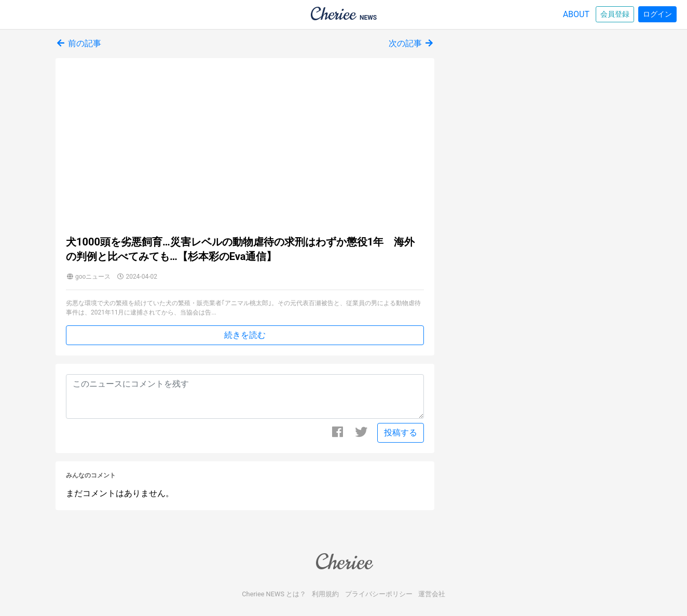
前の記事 (78, 43)
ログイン (657, 14)
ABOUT (576, 14)
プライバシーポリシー (379, 594)
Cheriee (343, 562)
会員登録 (615, 14)
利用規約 (325, 594)
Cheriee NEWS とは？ (274, 594)
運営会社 (432, 594)
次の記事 (411, 43)
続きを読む (245, 335)
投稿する (401, 433)
